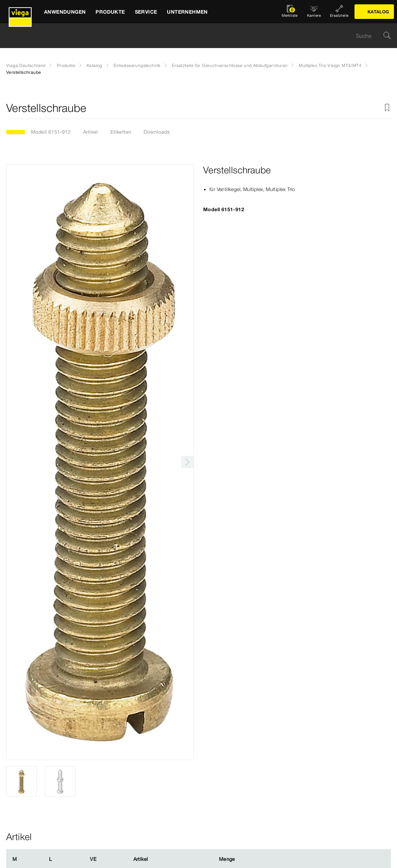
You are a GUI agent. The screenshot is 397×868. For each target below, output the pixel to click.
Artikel (91, 132)
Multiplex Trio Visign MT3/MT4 (330, 65)
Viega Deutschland (26, 65)
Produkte (66, 65)
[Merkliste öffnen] (290, 12)
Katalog (94, 65)
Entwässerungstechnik (137, 65)
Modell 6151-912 (51, 132)
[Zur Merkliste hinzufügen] (387, 108)
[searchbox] (193, 36)
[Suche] (387, 36)
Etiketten (121, 132)
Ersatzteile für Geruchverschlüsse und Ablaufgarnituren (230, 65)
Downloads (157, 132)
